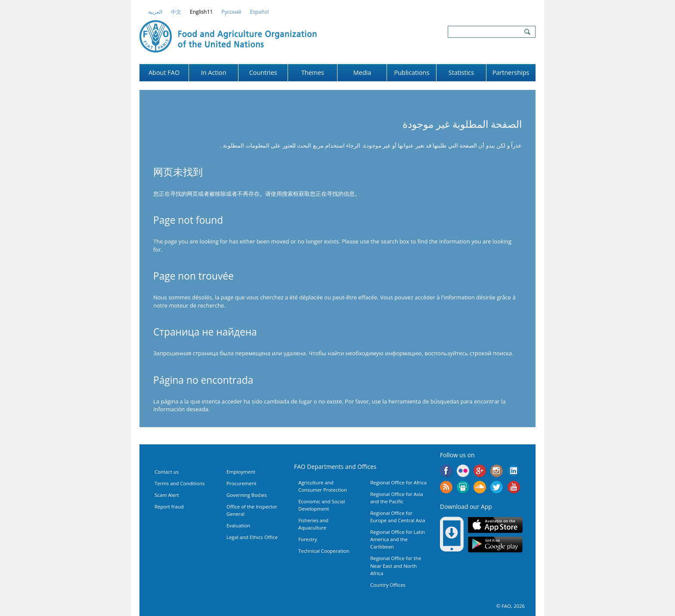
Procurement (242, 483)
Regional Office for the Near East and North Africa (396, 565)
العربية (155, 12)
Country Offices (388, 585)
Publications (412, 72)
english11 (201, 12)
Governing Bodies (247, 495)
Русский (231, 12)
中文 (176, 12)
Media (362, 72)
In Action (214, 72)
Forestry (308, 539)
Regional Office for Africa (398, 482)
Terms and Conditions (180, 483)
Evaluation (238, 525)
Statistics (461, 72)
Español (260, 12)
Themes (313, 72)
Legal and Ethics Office (252, 537)
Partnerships (511, 72)
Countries (263, 72)
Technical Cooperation (324, 551)
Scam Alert (167, 495)
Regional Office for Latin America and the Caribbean (398, 539)
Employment (241, 472)
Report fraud (169, 507)
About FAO (164, 72)
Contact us (167, 472)
